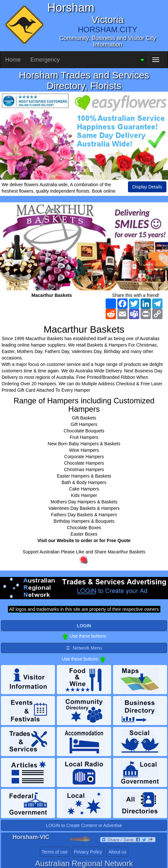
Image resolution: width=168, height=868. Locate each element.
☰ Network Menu (84, 648)
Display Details (147, 187)
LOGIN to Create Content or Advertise (84, 825)
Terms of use (55, 852)
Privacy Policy (88, 852)
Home (13, 60)
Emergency (45, 60)
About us (117, 852)
